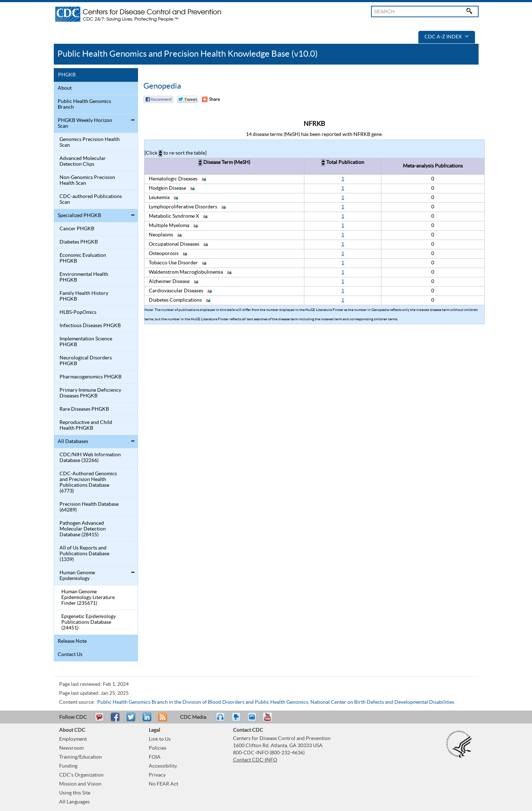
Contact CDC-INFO (255, 760)
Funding (68, 766)
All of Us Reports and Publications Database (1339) (84, 554)
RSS (162, 720)
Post (146, 720)
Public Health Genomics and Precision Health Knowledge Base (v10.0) (187, 54)
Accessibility (163, 766)
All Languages (74, 802)
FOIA (155, 757)
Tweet (131, 720)
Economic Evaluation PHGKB (83, 258)
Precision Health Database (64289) (89, 507)
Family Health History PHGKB (84, 296)
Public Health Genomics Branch (84, 104)
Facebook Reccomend (158, 99)
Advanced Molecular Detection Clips (83, 161)
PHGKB (67, 75)
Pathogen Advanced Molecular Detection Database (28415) (83, 529)
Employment (73, 739)
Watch (237, 720)
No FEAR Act (163, 784)
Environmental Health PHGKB (84, 277)
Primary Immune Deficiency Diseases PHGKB (90, 393)
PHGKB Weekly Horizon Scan (85, 123)
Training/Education (80, 757)
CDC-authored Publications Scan (91, 199)
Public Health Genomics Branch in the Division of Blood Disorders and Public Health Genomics (203, 702)
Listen (221, 720)
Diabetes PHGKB (79, 242)
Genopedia (162, 86)
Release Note (72, 641)
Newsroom (71, 748)
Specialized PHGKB (79, 216)
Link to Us (160, 739)
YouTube (271, 720)
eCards (253, 720)
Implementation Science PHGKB (86, 342)
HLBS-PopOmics (78, 312)
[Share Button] (211, 99)
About (65, 88)
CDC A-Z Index (447, 37)
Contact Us (70, 655)
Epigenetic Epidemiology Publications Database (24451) (89, 622)
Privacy (157, 775)
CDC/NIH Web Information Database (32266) (90, 458)
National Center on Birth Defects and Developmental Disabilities (382, 702)
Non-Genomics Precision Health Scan (87, 180)
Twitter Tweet (188, 99)
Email (99, 720)
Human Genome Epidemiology (77, 576)
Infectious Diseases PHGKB (90, 326)
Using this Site (75, 793)
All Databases (73, 442)
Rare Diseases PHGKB (84, 409)
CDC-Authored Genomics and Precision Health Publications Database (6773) (88, 482)
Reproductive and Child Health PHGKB (86, 425)
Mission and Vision (80, 784)
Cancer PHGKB (77, 229)
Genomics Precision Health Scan (90, 142)
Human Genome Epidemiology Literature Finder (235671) (88, 598)
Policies (158, 748)
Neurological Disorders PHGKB (86, 361)
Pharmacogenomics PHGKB (91, 377)
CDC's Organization (81, 775)
